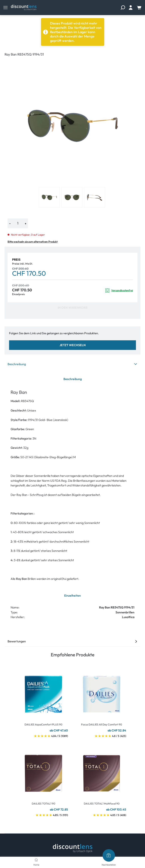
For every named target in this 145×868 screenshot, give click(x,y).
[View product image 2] (72, 197)
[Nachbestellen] (109, 855)
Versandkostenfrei (119, 290)
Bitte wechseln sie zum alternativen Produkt (33, 242)
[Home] (36, 860)
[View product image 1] (49, 197)
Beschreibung (72, 364)
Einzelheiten (72, 595)
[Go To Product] (43, 692)
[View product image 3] (95, 197)
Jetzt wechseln (73, 345)
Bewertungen (72, 641)
